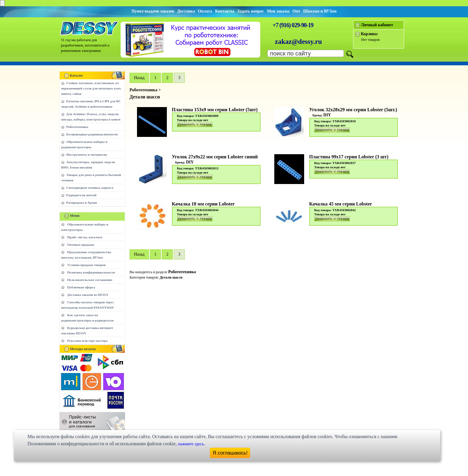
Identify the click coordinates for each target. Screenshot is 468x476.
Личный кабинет (377, 25)
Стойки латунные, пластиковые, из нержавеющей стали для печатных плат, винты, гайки (91, 88)
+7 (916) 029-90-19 (293, 25)
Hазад (139, 78)
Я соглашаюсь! (230, 453)
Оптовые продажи (81, 245)
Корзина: (370, 34)
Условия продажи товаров (86, 265)
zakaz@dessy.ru (298, 42)
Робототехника (77, 127)
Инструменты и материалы (87, 154)
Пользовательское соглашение (90, 280)
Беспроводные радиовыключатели (92, 134)
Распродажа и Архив (82, 203)
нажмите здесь (191, 444)
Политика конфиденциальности (91, 272)
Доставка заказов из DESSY (88, 295)
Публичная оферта (81, 287)
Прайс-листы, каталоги (85, 237)
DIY (327, 115)
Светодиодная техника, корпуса (90, 188)
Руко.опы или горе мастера (87, 341)
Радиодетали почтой (81, 195)
